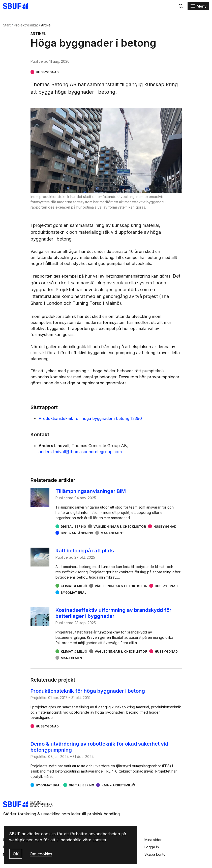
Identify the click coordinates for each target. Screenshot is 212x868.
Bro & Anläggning (77, 533)
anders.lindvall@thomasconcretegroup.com (80, 452)
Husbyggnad (47, 72)
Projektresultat (26, 25)
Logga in (152, 847)
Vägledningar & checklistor (120, 527)
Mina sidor (153, 840)
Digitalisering (73, 527)
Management (112, 533)
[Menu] (198, 6)
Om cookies (41, 854)
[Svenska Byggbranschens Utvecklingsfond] (18, 6)
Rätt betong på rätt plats (85, 551)
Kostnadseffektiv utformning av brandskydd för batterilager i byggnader (113, 613)
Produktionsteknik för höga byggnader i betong (88, 691)
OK (16, 854)
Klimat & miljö (74, 586)
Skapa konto (155, 854)
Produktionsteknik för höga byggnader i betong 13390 (90, 418)
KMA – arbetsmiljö (118, 785)
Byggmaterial (73, 593)
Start (7, 25)
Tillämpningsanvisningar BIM (91, 491)
